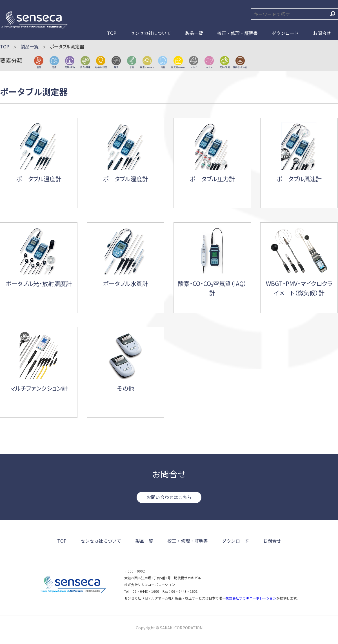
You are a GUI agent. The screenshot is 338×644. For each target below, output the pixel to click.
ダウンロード (285, 33)
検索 (333, 14)
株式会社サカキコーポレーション (251, 598)
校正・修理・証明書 (237, 33)
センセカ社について (151, 33)
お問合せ (322, 33)
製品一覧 (194, 33)
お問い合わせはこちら (169, 497)
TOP (112, 33)
